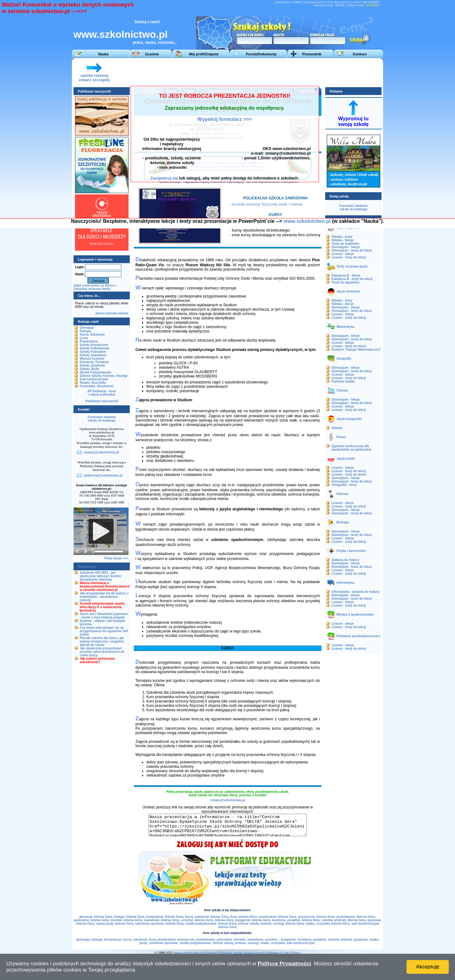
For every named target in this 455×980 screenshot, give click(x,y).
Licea (84, 338)
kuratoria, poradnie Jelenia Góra (296, 920)
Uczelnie (152, 54)
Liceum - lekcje (343, 254)
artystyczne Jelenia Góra (316, 917)
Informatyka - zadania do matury (355, 592)
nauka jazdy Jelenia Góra (115, 924)
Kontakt (211, 953)
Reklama (273, 953)
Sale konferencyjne (94, 379)
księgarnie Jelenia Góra (253, 920)
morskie (240, 940)
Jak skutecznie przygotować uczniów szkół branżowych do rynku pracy (102, 652)
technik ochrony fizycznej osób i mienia (267, 204)
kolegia (97, 940)
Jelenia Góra (224, 920)
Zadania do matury (345, 560)
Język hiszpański (349, 419)
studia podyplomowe (195, 943)
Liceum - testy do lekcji (349, 257)
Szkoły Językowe (92, 365)
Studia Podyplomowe (96, 372)
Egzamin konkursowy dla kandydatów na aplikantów (351, 448)
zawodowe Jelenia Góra (162, 920)
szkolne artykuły (340, 940)
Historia (342, 494)
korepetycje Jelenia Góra (164, 917)
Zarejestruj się (164, 178)
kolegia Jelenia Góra (129, 917)
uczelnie (271, 940)
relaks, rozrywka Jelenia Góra (328, 924)
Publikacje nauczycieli (102, 401)
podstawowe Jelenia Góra (356, 917)
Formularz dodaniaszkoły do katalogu (101, 419)
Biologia (343, 522)
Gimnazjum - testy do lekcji (352, 250)
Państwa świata (343, 381)
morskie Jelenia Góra (126, 920)
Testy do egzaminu (345, 282)
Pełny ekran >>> (116, 558)
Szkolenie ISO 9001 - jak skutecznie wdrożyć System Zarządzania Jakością (100, 576)
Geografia (344, 359)
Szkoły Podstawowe (95, 348)
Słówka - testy (342, 237)
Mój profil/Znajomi (204, 54)
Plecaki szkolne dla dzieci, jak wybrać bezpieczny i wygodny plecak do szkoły (102, 641)
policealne (224, 940)
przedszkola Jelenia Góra (277, 917)
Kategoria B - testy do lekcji (352, 279)
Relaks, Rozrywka (93, 383)
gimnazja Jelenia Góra (96, 917)
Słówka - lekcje (343, 240)
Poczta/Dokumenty (261, 54)
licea (152, 940)
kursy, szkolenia (135, 940)
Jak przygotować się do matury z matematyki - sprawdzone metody (104, 597)
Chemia (342, 390)
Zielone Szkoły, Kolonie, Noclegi (104, 376)
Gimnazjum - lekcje (346, 247)
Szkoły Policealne (93, 352)
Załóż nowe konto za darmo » (95, 285)
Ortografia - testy (344, 485)
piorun (101, 313)
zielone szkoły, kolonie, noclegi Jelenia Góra (271, 924)
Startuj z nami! (147, 22)
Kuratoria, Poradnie (94, 362)
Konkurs (360, 54)
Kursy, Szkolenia (92, 335)
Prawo (341, 437)
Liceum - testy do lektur (349, 475)
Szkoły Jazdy (89, 369)
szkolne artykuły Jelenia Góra (344, 920)
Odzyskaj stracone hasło (92, 289)
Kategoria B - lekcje (346, 275)
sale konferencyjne (301, 943)
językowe (361, 940)
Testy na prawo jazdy (352, 266)
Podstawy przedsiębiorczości (358, 636)
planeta (111, 313)
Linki (286, 953)
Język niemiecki (348, 291)
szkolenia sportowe (164, 943)
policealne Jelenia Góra (91, 920)
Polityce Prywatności (284, 964)
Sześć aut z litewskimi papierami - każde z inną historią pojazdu (104, 616)
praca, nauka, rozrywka (154, 42)
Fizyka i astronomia (351, 551)
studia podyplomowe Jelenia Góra (211, 924)
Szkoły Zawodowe (93, 355)
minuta (123, 313)
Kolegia (85, 331)
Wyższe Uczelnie (92, 359)
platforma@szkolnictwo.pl (103, 475)
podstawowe (205, 940)
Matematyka (345, 327)
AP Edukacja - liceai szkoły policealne (102, 393)
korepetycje (113, 940)
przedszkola (167, 940)
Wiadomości (87, 567)
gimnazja (83, 940)
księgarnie (288, 940)
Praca (296, 953)
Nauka (103, 54)
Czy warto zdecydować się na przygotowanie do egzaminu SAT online (104, 631)
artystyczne (186, 940)
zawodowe (255, 940)
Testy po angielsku (345, 244)
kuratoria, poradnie (312, 940)
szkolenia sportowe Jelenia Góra (159, 924)
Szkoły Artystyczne (94, 345)
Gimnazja (87, 328)
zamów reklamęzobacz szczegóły (94, 76)
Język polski (346, 459)
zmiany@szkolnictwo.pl (228, 800)
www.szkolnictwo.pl (121, 34)
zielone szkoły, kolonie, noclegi (235, 943)
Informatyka (345, 583)
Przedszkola (89, 341)
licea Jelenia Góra (243, 917)
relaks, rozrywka (273, 943)
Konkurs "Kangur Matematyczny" (356, 350)
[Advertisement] (265, 72)
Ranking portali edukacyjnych (242, 953)
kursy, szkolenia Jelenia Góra (207, 917)
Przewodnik (312, 54)
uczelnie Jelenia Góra (197, 920)
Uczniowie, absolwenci (97, 386)
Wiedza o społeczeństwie (355, 615)
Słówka (337, 428)
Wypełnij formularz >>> (225, 119)
